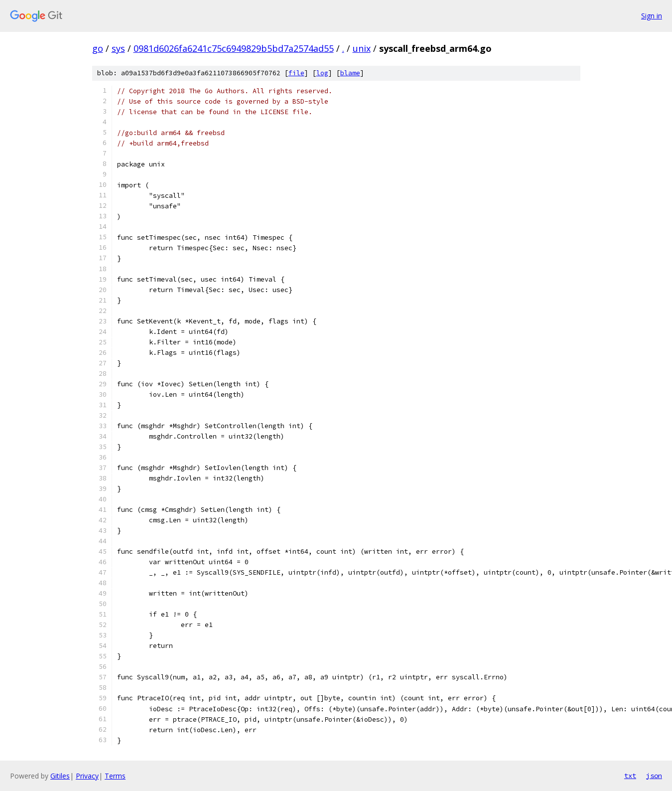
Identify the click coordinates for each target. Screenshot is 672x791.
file (296, 73)
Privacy (87, 776)
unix (362, 48)
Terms (115, 776)
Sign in (652, 16)
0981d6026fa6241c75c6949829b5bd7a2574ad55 (234, 48)
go (98, 48)
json (654, 776)
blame (350, 73)
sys (118, 48)
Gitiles (60, 776)
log (322, 73)
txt (630, 776)
